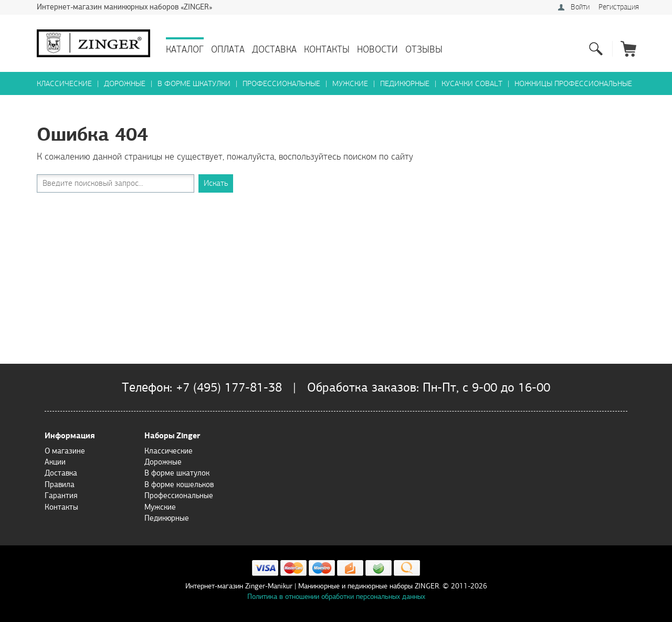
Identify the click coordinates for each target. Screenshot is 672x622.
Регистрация (619, 7)
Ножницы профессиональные (573, 84)
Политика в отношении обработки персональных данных (336, 597)
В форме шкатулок (177, 473)
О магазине (65, 451)
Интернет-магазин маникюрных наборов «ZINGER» (124, 7)
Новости (377, 50)
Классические (64, 84)
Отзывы (424, 50)
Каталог (185, 50)
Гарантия (61, 496)
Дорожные (125, 84)
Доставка (274, 50)
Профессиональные (281, 84)
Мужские (350, 84)
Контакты (327, 50)
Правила (60, 484)
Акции (55, 462)
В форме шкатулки (194, 84)
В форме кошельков (179, 484)
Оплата (228, 50)
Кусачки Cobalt (472, 84)
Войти (580, 7)
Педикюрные (405, 84)
